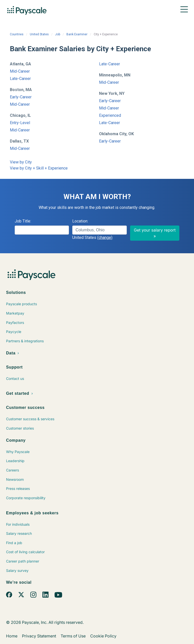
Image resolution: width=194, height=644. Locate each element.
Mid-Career (20, 71)
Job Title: (23, 221)
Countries (17, 34)
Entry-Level (20, 123)
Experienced (110, 115)
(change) (105, 237)
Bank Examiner (77, 34)
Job (58, 34)
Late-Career (20, 79)
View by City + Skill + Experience (39, 168)
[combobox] (99, 230)
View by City (21, 162)
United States (39, 34)
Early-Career (21, 97)
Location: (80, 221)
